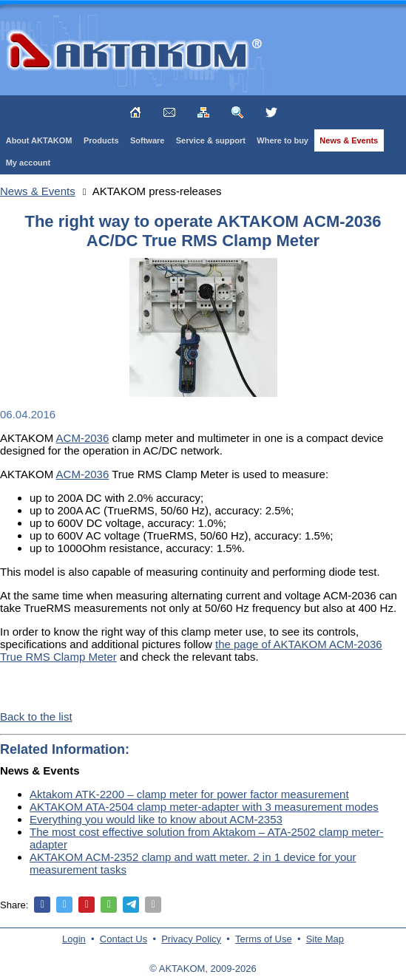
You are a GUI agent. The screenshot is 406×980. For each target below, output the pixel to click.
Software (147, 140)
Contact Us (124, 939)
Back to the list (36, 717)
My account (28, 163)
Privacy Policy (191, 939)
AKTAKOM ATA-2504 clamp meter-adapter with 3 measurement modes (204, 807)
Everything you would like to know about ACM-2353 (156, 819)
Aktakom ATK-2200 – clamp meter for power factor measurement (189, 794)
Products (101, 140)
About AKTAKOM (39, 140)
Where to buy (282, 140)
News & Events (349, 140)
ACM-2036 (83, 438)
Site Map (325, 939)
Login (74, 939)
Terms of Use (264, 939)
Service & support (211, 140)
